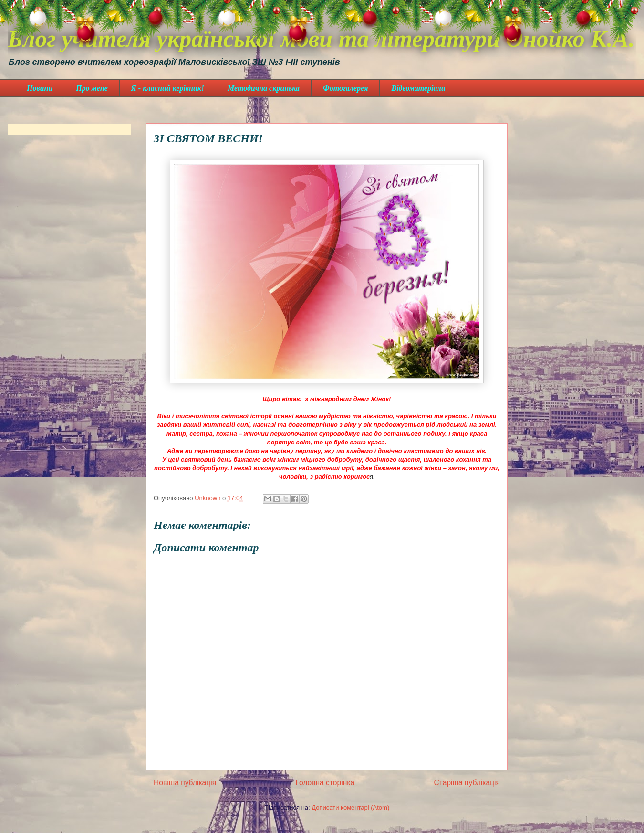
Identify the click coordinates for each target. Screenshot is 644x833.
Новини (40, 88)
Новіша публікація (185, 783)
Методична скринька (264, 88)
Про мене (92, 88)
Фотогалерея (345, 88)
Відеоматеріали (418, 88)
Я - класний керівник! (168, 88)
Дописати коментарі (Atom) (350, 807)
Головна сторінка (325, 783)
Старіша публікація (467, 783)
